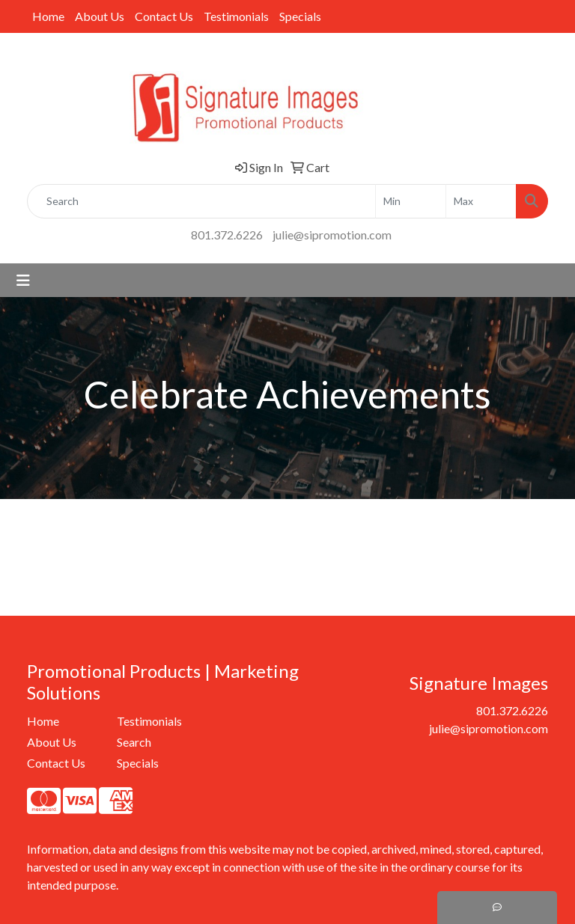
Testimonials (236, 16)
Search (134, 742)
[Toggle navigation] (23, 280)
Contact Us (164, 16)
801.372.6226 (227, 235)
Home (48, 16)
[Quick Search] (201, 201)
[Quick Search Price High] (481, 201)
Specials (300, 16)
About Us (100, 16)
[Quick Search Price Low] (411, 201)
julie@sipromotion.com (332, 235)
